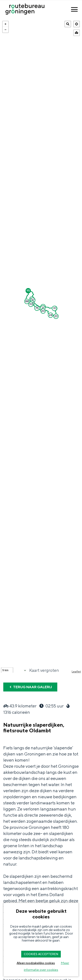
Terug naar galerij (30, 687)
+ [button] (5, 24)
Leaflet (76, 671)
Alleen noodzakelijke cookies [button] (36, 963)
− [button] (5, 30)
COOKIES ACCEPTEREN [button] (41, 954)
